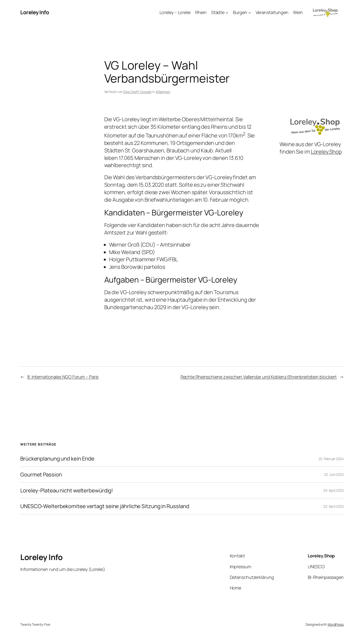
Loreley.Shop (326, 152)
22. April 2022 (334, 506)
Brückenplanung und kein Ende (57, 459)
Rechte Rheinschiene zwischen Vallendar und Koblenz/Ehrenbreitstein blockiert (259, 377)
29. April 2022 (333, 490)
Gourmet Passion (41, 475)
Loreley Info (35, 12)
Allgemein (163, 92)
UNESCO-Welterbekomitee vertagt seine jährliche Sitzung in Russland (105, 506)
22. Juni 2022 (334, 474)
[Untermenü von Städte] (227, 12)
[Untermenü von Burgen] (250, 12)
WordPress (336, 624)
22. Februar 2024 (331, 459)
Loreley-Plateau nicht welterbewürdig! (67, 491)
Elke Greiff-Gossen (137, 92)
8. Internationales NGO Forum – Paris (63, 377)
